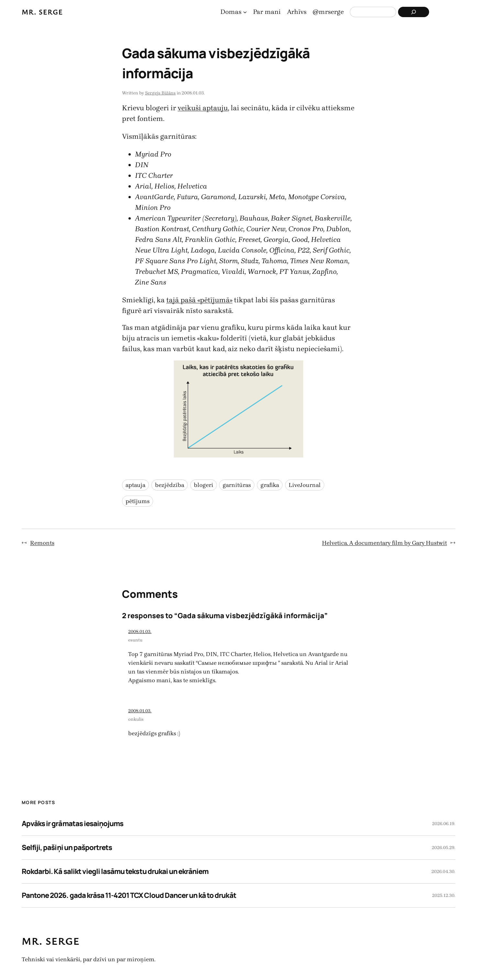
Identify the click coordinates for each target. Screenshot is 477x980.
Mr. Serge (42, 12)
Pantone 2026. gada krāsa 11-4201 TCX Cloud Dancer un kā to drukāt (129, 895)
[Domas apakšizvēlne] (245, 12)
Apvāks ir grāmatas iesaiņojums (72, 824)
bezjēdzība (170, 485)
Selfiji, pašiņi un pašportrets (67, 847)
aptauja (135, 485)
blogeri (204, 485)
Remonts (42, 543)
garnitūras (237, 485)
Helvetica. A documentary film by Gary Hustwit (384, 543)
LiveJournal (305, 485)
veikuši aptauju (203, 108)
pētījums (138, 501)
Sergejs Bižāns (160, 93)
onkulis (136, 719)
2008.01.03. (140, 632)
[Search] (414, 12)
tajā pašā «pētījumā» (199, 300)
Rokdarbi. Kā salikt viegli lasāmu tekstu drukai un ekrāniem (115, 871)
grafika (270, 485)
